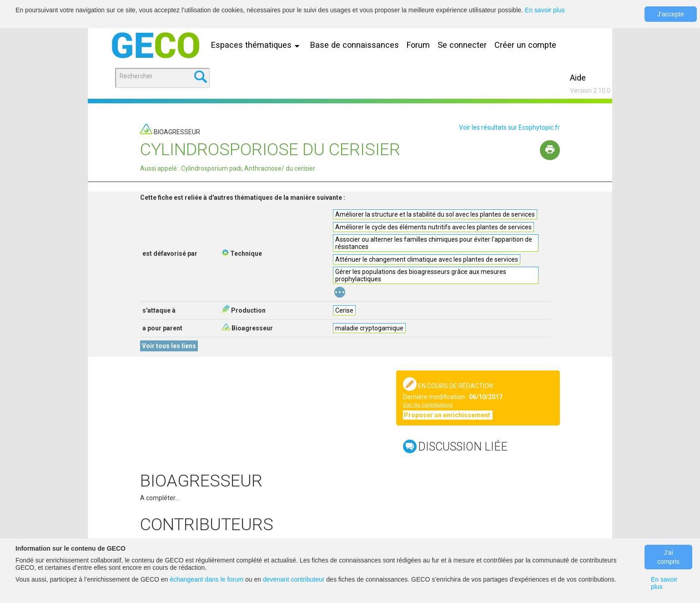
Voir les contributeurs (428, 405)
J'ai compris (668, 557)
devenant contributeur (294, 579)
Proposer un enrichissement (448, 415)
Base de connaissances (355, 45)
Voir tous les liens (169, 346)
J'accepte (671, 14)
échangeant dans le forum (206, 579)
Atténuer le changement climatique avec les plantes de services (427, 259)
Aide (578, 78)
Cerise (344, 310)
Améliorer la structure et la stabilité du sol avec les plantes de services (435, 214)
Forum (418, 45)
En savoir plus (545, 10)
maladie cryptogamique (369, 328)
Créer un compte (525, 45)
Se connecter (462, 45)
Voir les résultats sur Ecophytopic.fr (509, 127)
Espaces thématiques (257, 45)
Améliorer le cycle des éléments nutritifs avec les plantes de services (433, 227)
